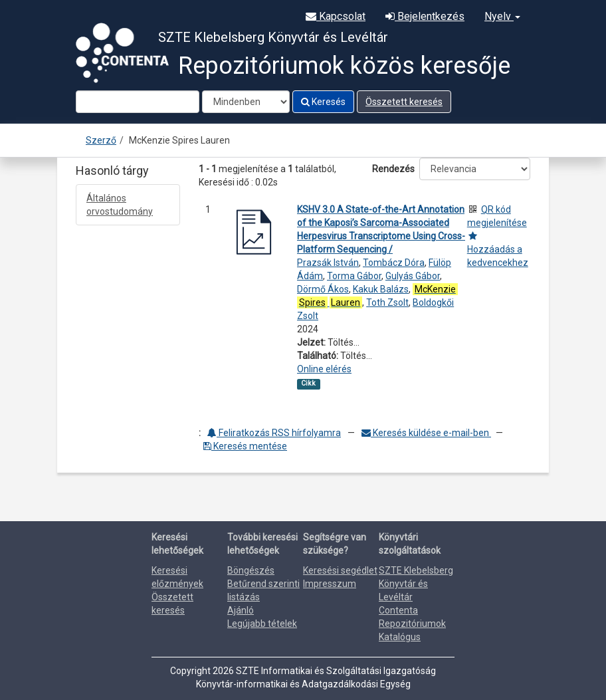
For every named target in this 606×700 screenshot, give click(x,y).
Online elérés (324, 369)
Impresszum (330, 584)
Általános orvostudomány (120, 205)
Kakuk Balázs (381, 289)
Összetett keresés (404, 102)
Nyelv (502, 16)
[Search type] (246, 102)
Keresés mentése (245, 446)
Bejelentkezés (425, 16)
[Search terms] (138, 102)
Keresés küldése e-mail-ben (426, 433)
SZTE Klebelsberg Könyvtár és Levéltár (416, 584)
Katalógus (400, 637)
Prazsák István (328, 263)
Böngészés (251, 570)
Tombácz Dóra (394, 263)
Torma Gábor (354, 276)
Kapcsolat (336, 16)
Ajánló (241, 610)
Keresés (323, 102)
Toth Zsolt (387, 302)
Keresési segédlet (340, 570)
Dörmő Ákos (323, 289)
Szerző (101, 140)
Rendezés (393, 169)
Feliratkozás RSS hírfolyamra (274, 433)
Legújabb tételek (262, 624)
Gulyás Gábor (413, 276)
